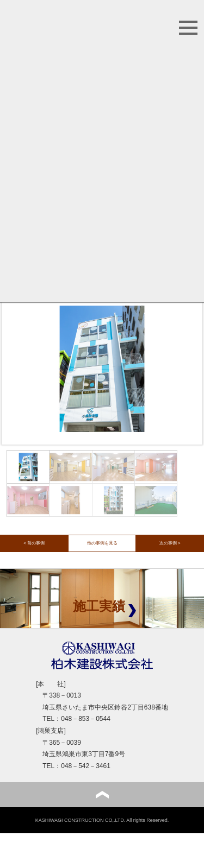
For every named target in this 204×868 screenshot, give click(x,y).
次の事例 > (170, 543)
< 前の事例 (34, 543)
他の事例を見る (102, 543)
